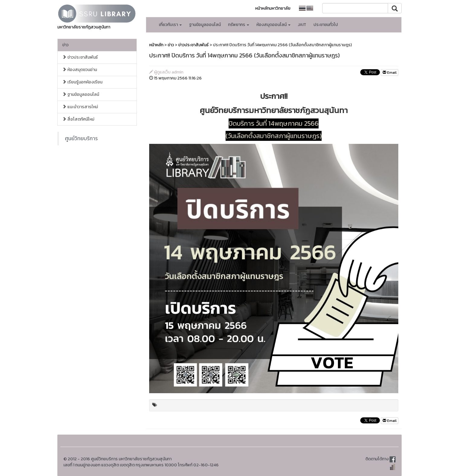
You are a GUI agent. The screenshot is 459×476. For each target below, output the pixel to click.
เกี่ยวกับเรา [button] (170, 25)
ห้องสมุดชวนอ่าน (80, 70)
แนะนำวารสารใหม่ (80, 107)
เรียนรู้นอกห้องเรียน (82, 82)
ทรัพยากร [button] (239, 25)
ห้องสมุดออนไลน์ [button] (273, 25)
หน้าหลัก (156, 45)
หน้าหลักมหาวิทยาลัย (273, 8)
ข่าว (65, 45)
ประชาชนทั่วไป (326, 25)
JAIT (302, 25)
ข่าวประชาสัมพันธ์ (80, 57)
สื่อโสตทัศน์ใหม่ (78, 119)
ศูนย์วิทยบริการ (81, 138)
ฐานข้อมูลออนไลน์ (205, 25)
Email (390, 73)
